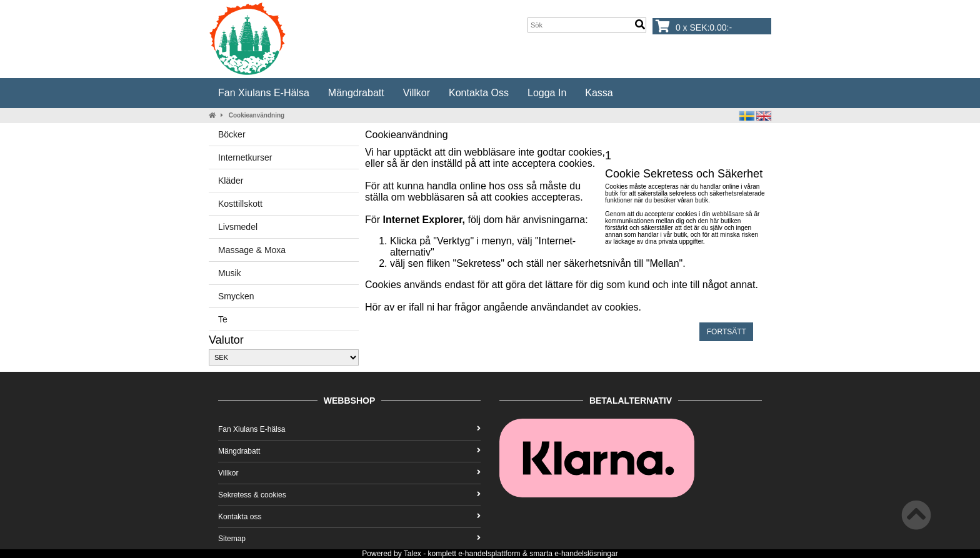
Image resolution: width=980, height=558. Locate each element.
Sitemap (349, 539)
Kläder (231, 181)
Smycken (236, 296)
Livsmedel (238, 227)
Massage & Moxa (252, 250)
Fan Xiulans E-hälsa (264, 93)
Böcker (232, 134)
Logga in (547, 93)
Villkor (417, 93)
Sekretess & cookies (349, 495)
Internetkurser (245, 157)
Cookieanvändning (257, 115)
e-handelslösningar (586, 554)
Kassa (599, 93)
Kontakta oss (479, 93)
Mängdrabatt (356, 93)
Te (223, 319)
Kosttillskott (240, 204)
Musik (230, 273)
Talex (412, 554)
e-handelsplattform (489, 554)
